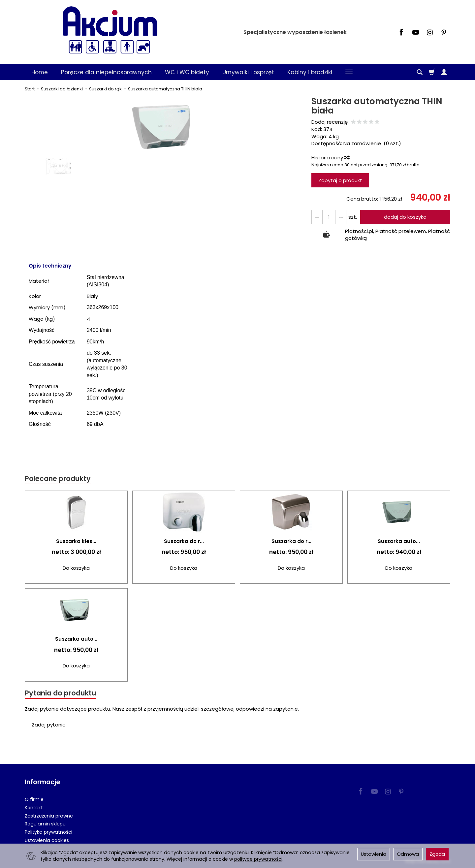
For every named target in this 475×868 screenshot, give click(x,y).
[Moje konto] (444, 72)
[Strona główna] (110, 31)
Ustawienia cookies (47, 840)
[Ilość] (329, 217)
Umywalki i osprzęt (248, 72)
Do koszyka (76, 568)
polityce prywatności (258, 859)
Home (40, 72)
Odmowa (408, 854)
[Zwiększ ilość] (317, 217)
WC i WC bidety (187, 72)
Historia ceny (330, 158)
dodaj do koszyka (405, 217)
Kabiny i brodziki (310, 72)
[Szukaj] (420, 72)
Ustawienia (374, 854)
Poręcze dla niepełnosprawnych (106, 72)
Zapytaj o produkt (340, 180)
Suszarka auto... (399, 541)
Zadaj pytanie (49, 725)
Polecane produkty (58, 479)
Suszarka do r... (184, 541)
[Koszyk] (432, 72)
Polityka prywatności (48, 832)
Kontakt (34, 808)
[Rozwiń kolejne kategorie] (349, 72)
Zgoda (437, 854)
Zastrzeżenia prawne (49, 816)
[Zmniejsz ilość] (341, 217)
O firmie (34, 799)
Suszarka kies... (76, 541)
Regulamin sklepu (45, 824)
